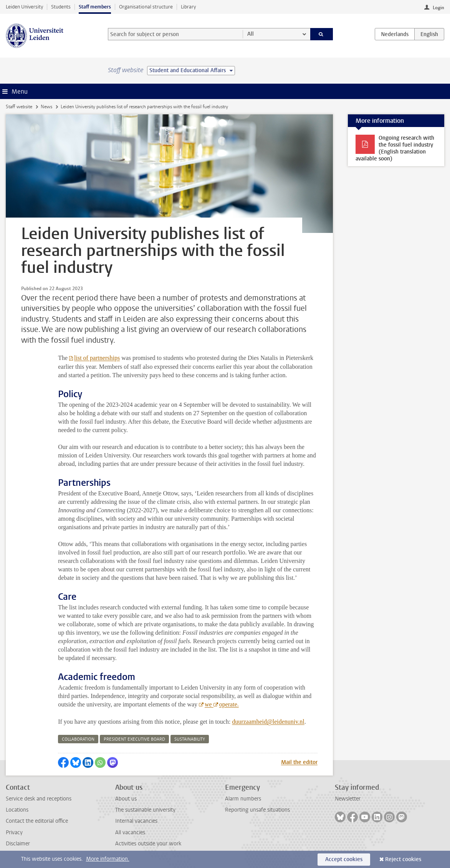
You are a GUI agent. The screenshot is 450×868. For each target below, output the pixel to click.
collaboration (78, 739)
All (251, 34)
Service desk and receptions (39, 799)
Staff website (19, 107)
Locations (17, 810)
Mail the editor (299, 762)
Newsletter (348, 799)
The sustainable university (145, 810)
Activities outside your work (148, 844)
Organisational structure (146, 7)
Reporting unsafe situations (257, 810)
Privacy (14, 833)
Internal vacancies (136, 821)
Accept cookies (344, 859)
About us (126, 799)
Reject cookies (403, 859)
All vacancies (130, 833)
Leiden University (24, 7)
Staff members (95, 7)
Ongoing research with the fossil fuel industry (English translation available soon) (395, 148)
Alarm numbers (243, 799)
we (209, 704)
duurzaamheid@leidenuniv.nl (268, 722)
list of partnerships (97, 358)
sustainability (190, 739)
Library (188, 7)
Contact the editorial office (37, 821)
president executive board (134, 739)
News (46, 107)
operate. (229, 704)
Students (61, 7)
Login (438, 8)
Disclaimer (18, 844)
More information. (108, 859)
